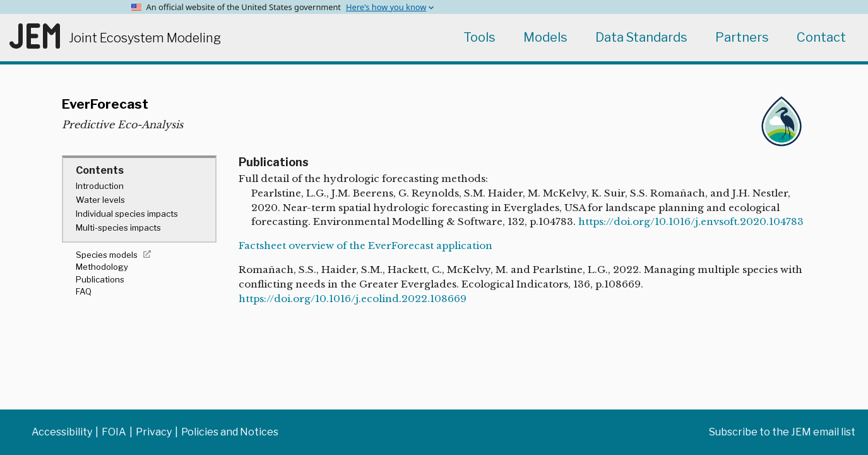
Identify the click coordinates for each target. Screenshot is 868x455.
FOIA (114, 432)
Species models (107, 255)
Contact (821, 37)
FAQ (84, 291)
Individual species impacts (127, 214)
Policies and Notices (230, 432)
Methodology (102, 267)
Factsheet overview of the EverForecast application (366, 246)
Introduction (100, 186)
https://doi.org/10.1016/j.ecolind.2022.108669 (353, 299)
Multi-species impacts (118, 227)
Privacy (154, 432)
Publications (100, 279)
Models (545, 37)
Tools (479, 37)
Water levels (100, 200)
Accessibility (62, 432)
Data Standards (641, 37)
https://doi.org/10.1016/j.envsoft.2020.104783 (691, 221)
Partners (742, 37)
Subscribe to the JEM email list (782, 432)
